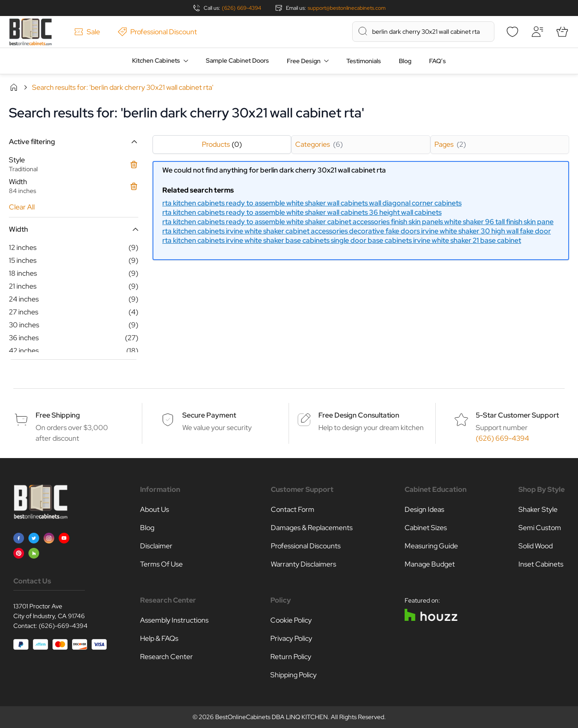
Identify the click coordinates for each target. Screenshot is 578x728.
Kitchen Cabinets (156, 60)
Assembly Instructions (174, 620)
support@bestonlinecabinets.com (347, 8)
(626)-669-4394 (63, 626)
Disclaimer (156, 546)
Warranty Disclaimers (303, 564)
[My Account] (537, 32)
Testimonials (364, 61)
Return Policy (291, 657)
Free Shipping (58, 415)
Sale (87, 32)
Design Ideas (424, 509)
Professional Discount (157, 32)
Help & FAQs (159, 638)
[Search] (363, 31)
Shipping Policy (293, 675)
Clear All (22, 207)
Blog (405, 61)
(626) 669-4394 (241, 8)
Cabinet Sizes (426, 528)
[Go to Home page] (30, 32)
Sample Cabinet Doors (237, 60)
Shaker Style (538, 509)
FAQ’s (438, 61)
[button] (74, 142)
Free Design (304, 61)
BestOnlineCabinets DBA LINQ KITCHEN (271, 717)
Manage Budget (430, 564)
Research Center (167, 657)
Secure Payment (209, 415)
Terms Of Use (161, 564)
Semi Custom (540, 528)
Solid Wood (536, 546)
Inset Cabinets (541, 564)
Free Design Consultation (359, 415)
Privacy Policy (291, 638)
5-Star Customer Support (517, 415)
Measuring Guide (431, 546)
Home (14, 87)
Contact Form (293, 509)
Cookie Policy (291, 620)
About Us (155, 509)
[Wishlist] (512, 32)
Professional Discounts (306, 546)
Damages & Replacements (312, 528)
